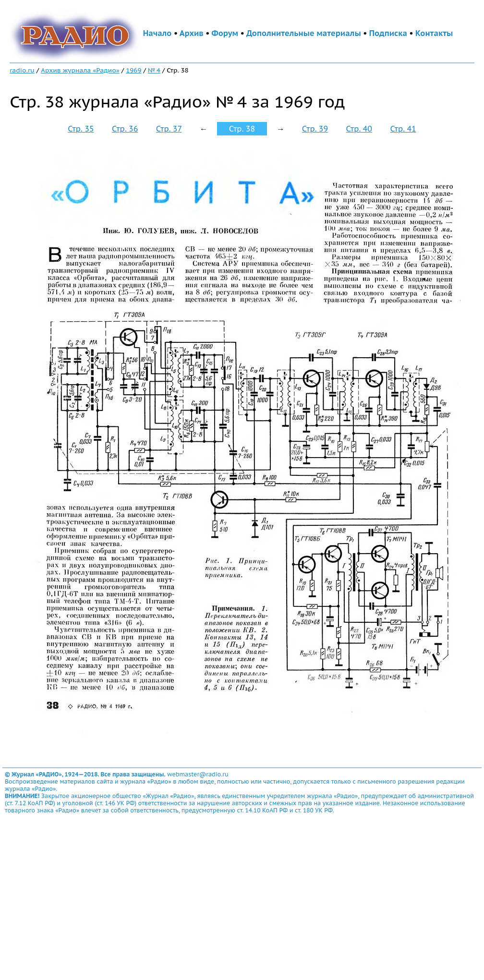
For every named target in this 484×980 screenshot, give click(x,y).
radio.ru (22, 70)
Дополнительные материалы (304, 33)
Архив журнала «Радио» (80, 70)
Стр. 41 (403, 129)
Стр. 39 (315, 129)
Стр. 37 (169, 129)
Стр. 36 (125, 129)
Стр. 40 (359, 129)
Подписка (388, 33)
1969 (133, 70)
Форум (225, 33)
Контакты (434, 33)
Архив (192, 33)
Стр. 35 (81, 129)
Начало (157, 33)
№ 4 (154, 70)
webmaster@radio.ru (198, 774)
